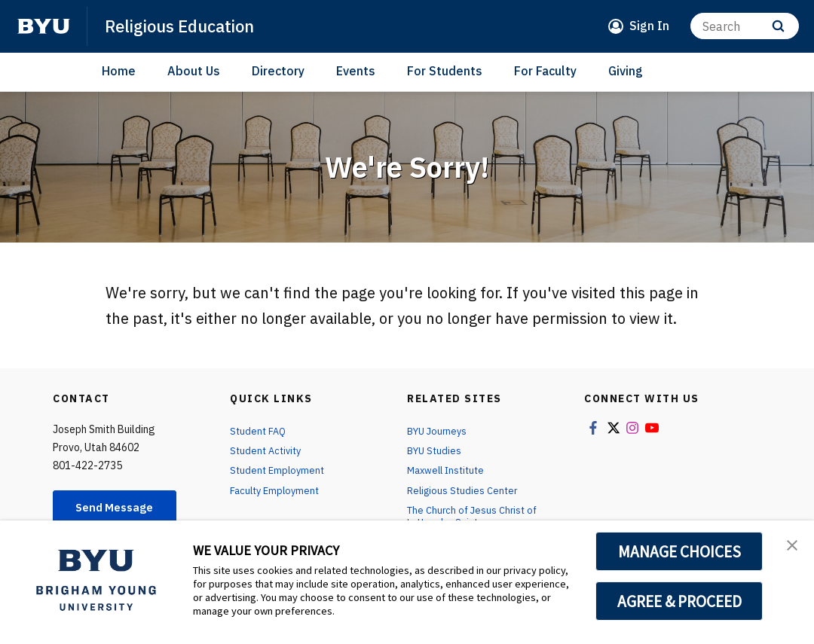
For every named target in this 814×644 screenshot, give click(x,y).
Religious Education (188, 26)
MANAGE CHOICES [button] (679, 551)
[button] (789, 548)
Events (356, 71)
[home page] (44, 26)
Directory (278, 71)
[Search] (745, 26)
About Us (194, 71)
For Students (445, 71)
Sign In (649, 26)
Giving (626, 71)
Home (119, 71)
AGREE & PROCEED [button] (679, 601)
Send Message (120, 508)
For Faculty (545, 71)
